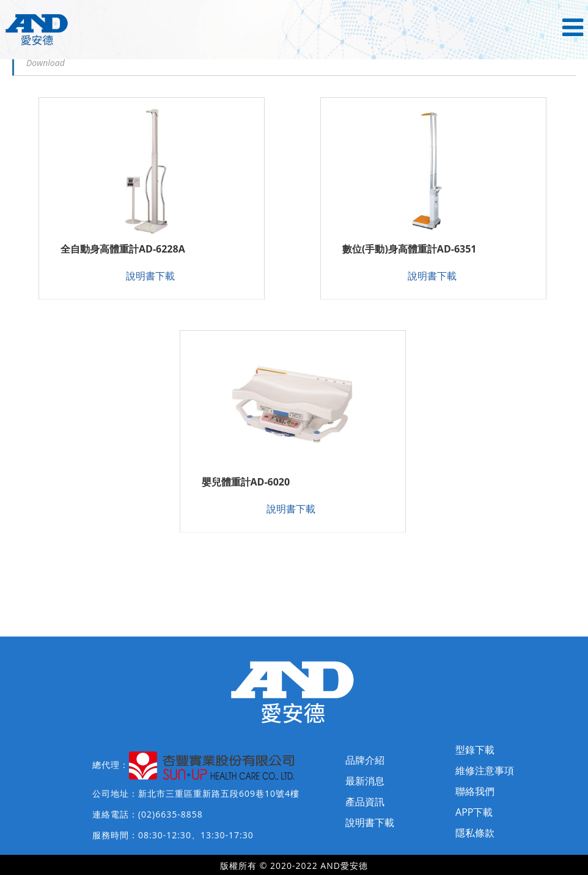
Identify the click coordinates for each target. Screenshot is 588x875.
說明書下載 (150, 276)
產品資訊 (365, 802)
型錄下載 (475, 750)
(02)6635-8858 (171, 814)
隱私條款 (475, 833)
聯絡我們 (475, 791)
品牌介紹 (365, 760)
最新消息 (365, 781)
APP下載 (474, 812)
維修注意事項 (485, 770)
